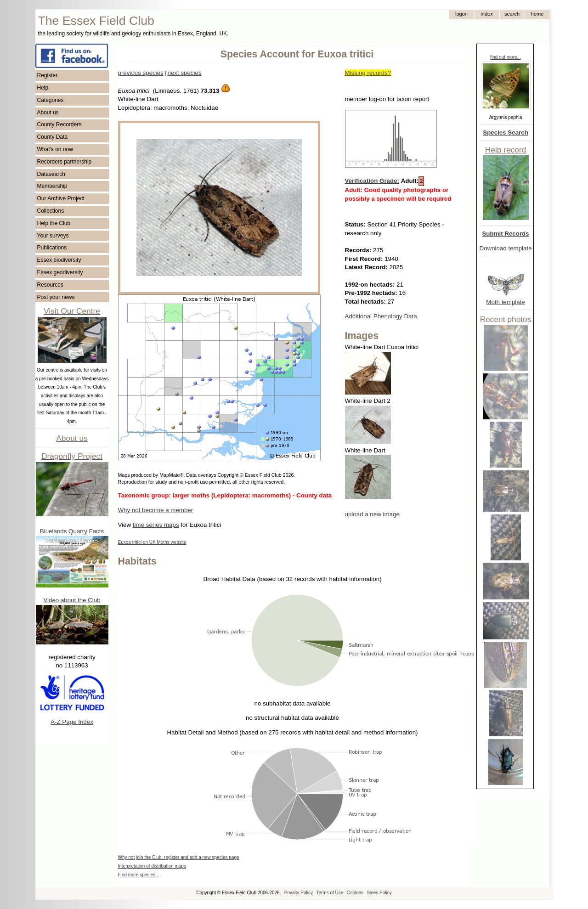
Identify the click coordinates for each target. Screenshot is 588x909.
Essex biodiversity (59, 260)
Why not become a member (156, 510)
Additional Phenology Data (381, 316)
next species (184, 73)
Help (43, 88)
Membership (52, 186)
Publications (52, 248)
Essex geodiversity (60, 272)
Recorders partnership (65, 162)
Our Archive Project (61, 198)
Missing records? (368, 73)
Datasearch (51, 174)
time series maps (156, 525)
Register (48, 75)
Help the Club (54, 223)
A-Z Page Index (72, 722)
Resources (50, 285)
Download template (506, 248)
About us (48, 113)
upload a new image (372, 514)
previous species (141, 73)
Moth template (505, 302)
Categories (51, 100)
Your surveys (53, 236)
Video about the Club (72, 600)
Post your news (56, 297)
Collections (51, 211)
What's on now (55, 149)
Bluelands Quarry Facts (72, 531)
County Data (53, 137)
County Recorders (59, 124)
